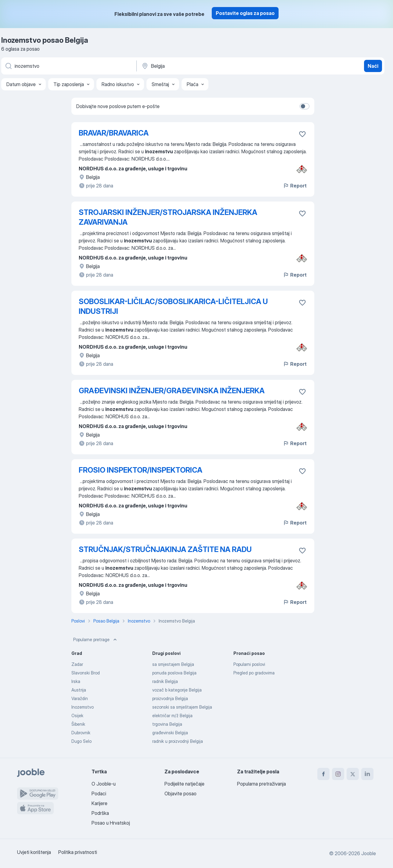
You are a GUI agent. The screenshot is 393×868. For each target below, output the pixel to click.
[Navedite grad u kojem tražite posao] (205, 66)
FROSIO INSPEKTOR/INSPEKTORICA (141, 470)
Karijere (99, 803)
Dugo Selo (81, 741)
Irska (76, 681)
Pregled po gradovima (254, 673)
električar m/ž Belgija (172, 715)
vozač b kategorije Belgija (177, 690)
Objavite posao (180, 794)
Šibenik (78, 724)
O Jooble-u (104, 784)
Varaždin (80, 698)
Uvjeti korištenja (34, 852)
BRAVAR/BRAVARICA (114, 133)
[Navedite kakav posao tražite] (68, 66)
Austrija (79, 690)
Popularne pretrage (96, 640)
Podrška (100, 813)
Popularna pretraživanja (261, 784)
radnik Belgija (165, 681)
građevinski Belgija (170, 733)
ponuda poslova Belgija (174, 673)
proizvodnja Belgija (170, 698)
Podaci (99, 794)
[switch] (305, 106)
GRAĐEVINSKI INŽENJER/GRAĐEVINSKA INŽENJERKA (172, 391)
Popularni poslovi (249, 664)
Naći (373, 66)
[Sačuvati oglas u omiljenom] (302, 134)
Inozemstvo (83, 707)
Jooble (369, 853)
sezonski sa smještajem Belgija (182, 707)
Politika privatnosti (78, 852)
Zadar (77, 664)
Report (295, 186)
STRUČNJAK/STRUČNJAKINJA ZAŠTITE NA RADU (165, 549)
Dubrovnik (81, 733)
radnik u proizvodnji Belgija (178, 741)
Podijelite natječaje (184, 784)
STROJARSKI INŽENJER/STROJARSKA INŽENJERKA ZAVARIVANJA (168, 217)
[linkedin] (367, 774)
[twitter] (353, 774)
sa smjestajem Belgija (173, 664)
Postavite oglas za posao (245, 13)
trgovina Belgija (167, 724)
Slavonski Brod (86, 673)
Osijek (77, 715)
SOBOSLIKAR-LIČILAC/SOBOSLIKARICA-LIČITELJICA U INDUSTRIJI (173, 306)
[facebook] (323, 774)
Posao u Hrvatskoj (111, 823)
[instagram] (338, 774)
